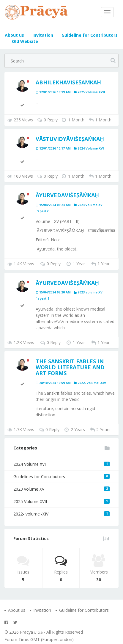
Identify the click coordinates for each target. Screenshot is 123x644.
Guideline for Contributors (89, 35)
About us (14, 35)
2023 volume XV (61, 489)
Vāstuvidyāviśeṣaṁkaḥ (70, 139)
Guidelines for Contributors (61, 477)
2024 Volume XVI (61, 464)
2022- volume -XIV (61, 514)
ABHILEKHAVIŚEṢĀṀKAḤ (68, 82)
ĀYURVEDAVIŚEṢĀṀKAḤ (67, 195)
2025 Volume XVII (61, 501)
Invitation (42, 35)
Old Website (24, 41)
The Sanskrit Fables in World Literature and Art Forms (70, 367)
